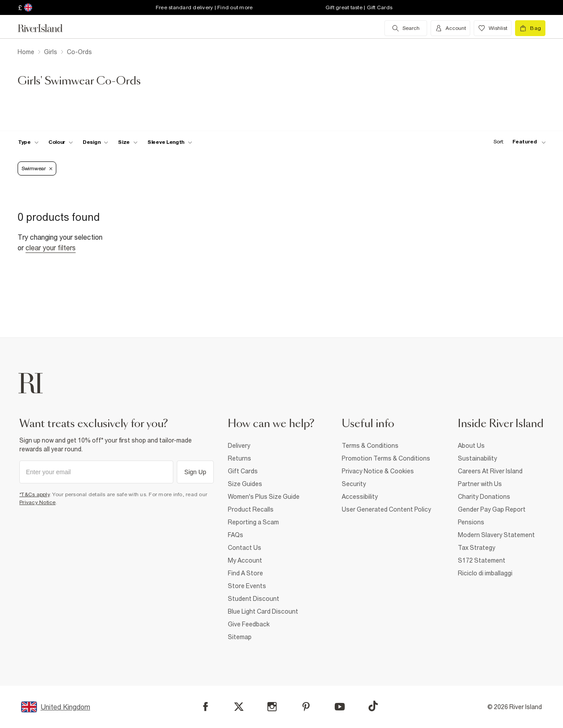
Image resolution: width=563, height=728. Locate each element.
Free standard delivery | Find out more (204, 7)
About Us (471, 446)
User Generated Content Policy (386, 509)
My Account (245, 560)
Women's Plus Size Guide (264, 497)
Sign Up (195, 472)
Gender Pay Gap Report (492, 509)
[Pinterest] (306, 707)
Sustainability (477, 458)
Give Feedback (249, 624)
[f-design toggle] (95, 142)
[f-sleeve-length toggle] (170, 142)
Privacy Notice (38, 502)
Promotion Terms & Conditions (386, 458)
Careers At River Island (490, 471)
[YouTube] (340, 707)
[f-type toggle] (28, 142)
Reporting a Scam (253, 522)
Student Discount (254, 599)
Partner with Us (480, 484)
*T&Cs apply (35, 494)
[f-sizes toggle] (128, 142)
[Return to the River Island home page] (47, 28)
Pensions (471, 522)
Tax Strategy (477, 548)
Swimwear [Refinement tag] (37, 168)
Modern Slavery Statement (496, 535)
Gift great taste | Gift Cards (359, 7)
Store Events (247, 586)
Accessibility (360, 497)
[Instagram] (272, 707)
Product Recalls (251, 509)
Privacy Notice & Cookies (378, 471)
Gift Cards (243, 471)
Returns (239, 458)
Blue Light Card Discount (263, 611)
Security (354, 484)
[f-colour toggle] (61, 142)
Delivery (239, 446)
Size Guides (245, 484)
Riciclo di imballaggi (485, 573)
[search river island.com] (406, 28)
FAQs (236, 535)
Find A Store (245, 573)
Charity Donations (484, 497)
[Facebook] (206, 707)
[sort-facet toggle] (517, 142)
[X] (239, 707)
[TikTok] (373, 706)
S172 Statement (482, 560)
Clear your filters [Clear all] (51, 248)
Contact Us (245, 548)
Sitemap (240, 637)
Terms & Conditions (370, 446)
